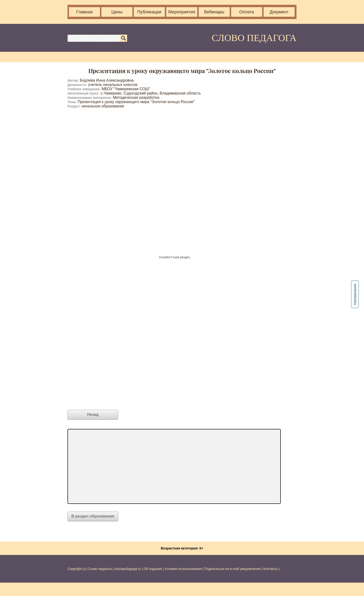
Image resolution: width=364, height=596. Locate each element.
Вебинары (214, 12)
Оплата (247, 12)
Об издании (153, 569)
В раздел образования (93, 516)
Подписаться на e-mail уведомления (233, 569)
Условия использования (183, 569)
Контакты (270, 569)
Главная (85, 12)
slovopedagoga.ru (128, 569)
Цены (117, 12)
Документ (279, 12)
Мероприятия (182, 12)
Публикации (149, 12)
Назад (93, 414)
